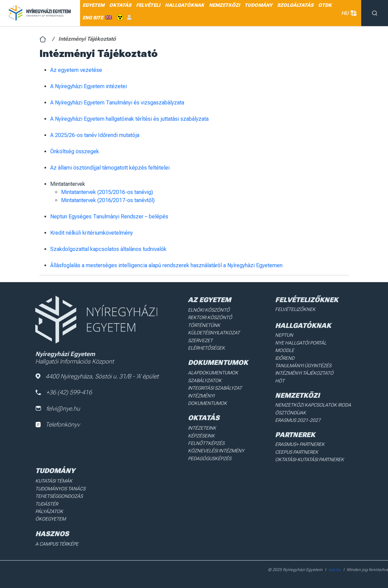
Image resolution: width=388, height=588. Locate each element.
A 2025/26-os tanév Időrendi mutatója (95, 135)
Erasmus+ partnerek (300, 444)
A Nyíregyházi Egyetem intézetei (89, 86)
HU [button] (348, 13)
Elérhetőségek (206, 348)
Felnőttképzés (206, 443)
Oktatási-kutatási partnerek (309, 459)
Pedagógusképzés (210, 458)
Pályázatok (49, 511)
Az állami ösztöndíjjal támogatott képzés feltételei (110, 168)
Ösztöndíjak (290, 413)
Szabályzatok (205, 380)
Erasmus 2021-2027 (298, 420)
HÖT (280, 381)
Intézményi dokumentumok (207, 399)
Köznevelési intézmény (216, 451)
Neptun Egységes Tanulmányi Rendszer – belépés (109, 217)
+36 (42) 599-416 (64, 392)
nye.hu (335, 570)
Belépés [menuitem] (129, 17)
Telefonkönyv (57, 424)
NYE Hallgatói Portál (301, 343)
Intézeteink (202, 428)
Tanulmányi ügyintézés (303, 366)
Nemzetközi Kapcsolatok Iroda (313, 405)
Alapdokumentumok (213, 373)
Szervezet (200, 340)
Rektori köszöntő (210, 317)
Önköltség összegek (75, 151)
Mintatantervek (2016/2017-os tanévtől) (108, 200)
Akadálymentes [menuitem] (120, 17)
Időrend (285, 358)
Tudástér (47, 504)
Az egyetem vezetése (76, 70)
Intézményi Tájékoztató (304, 373)
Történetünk (204, 325)
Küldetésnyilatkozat (214, 333)
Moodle (285, 350)
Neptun (284, 335)
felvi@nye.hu (58, 408)
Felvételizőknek (295, 309)
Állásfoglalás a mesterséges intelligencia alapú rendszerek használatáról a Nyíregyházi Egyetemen (166, 265)
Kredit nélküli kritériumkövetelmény (92, 233)
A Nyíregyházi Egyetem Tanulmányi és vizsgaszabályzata (117, 103)
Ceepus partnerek (297, 452)
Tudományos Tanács (60, 489)
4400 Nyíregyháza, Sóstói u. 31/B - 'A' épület (97, 376)
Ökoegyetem (51, 519)
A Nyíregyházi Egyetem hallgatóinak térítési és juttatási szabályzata (129, 119)
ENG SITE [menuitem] (93, 18)
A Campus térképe (57, 544)
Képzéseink (201, 436)
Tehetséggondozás (59, 496)
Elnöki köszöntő (209, 310)
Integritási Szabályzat (215, 388)
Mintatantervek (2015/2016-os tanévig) (107, 192)
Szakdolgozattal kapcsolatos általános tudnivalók (108, 249)
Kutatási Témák (54, 481)
